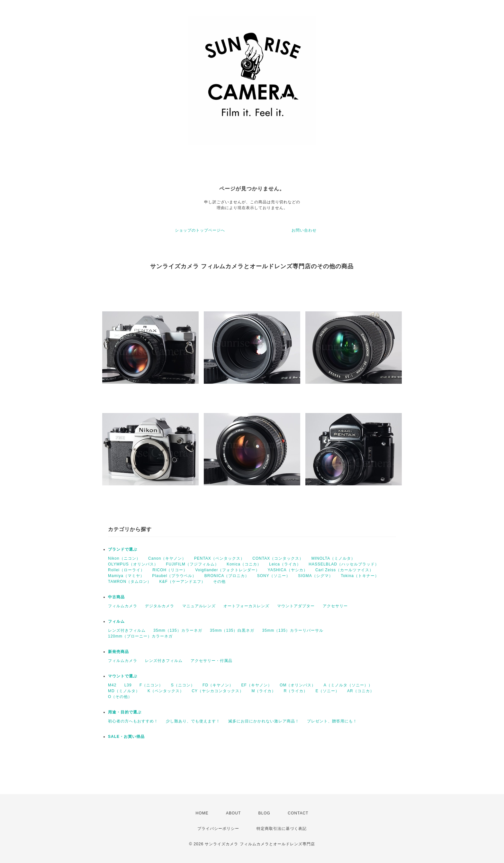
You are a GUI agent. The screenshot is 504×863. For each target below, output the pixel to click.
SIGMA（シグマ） (315, 576)
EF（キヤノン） (256, 685)
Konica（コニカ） (244, 564)
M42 (112, 685)
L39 (128, 685)
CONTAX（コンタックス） (278, 558)
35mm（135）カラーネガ (178, 630)
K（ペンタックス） (166, 691)
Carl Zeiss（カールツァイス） (344, 570)
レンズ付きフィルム (127, 630)
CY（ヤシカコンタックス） (218, 691)
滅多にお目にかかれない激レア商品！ (264, 721)
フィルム (116, 621)
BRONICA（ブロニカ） (227, 576)
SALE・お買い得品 (126, 737)
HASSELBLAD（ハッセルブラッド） (344, 564)
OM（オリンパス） (298, 685)
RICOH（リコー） (170, 570)
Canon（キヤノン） (167, 558)
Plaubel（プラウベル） (174, 576)
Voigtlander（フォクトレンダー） (227, 570)
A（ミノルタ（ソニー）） (348, 685)
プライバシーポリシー (218, 829)
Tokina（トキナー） (360, 576)
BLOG (264, 813)
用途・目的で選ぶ (125, 712)
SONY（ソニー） (274, 576)
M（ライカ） (264, 691)
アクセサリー (335, 606)
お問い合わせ (304, 230)
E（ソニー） (328, 691)
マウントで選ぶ (123, 676)
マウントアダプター (296, 606)
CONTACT (298, 813)
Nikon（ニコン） (124, 558)
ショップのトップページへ (200, 230)
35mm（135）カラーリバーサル (293, 630)
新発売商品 (118, 652)
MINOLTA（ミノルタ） (333, 558)
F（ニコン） (151, 685)
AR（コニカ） (361, 691)
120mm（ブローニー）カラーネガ (140, 636)
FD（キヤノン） (218, 685)
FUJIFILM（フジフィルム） (192, 564)
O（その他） (120, 697)
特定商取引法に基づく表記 (282, 829)
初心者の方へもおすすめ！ (133, 721)
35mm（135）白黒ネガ (232, 630)
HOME (202, 813)
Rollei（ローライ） (126, 570)
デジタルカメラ (160, 606)
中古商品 (116, 597)
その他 (219, 582)
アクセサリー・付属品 (212, 661)
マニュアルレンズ (199, 606)
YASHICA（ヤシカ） (288, 570)
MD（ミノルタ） (124, 691)
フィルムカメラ (123, 606)
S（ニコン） (183, 685)
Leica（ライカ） (285, 564)
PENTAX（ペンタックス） (219, 558)
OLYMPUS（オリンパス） (133, 564)
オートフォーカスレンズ (246, 606)
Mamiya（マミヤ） (126, 576)
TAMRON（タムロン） (130, 582)
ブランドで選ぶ (123, 549)
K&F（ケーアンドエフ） (182, 582)
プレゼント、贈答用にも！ (332, 721)
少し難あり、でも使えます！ (193, 721)
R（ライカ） (296, 691)
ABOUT (233, 813)
